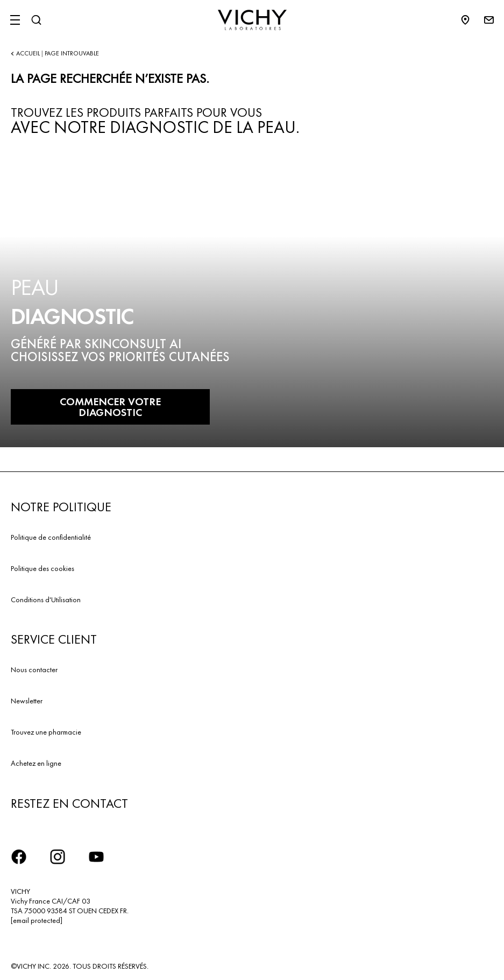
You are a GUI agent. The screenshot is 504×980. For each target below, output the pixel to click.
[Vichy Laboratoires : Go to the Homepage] (252, 20)
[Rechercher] (36, 20)
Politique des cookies (42, 568)
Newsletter (27, 701)
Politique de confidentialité (51, 537)
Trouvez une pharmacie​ (46, 732)
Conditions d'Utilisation (46, 600)
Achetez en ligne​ (36, 763)
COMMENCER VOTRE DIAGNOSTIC (110, 407)
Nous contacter (34, 669)
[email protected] (37, 920)
